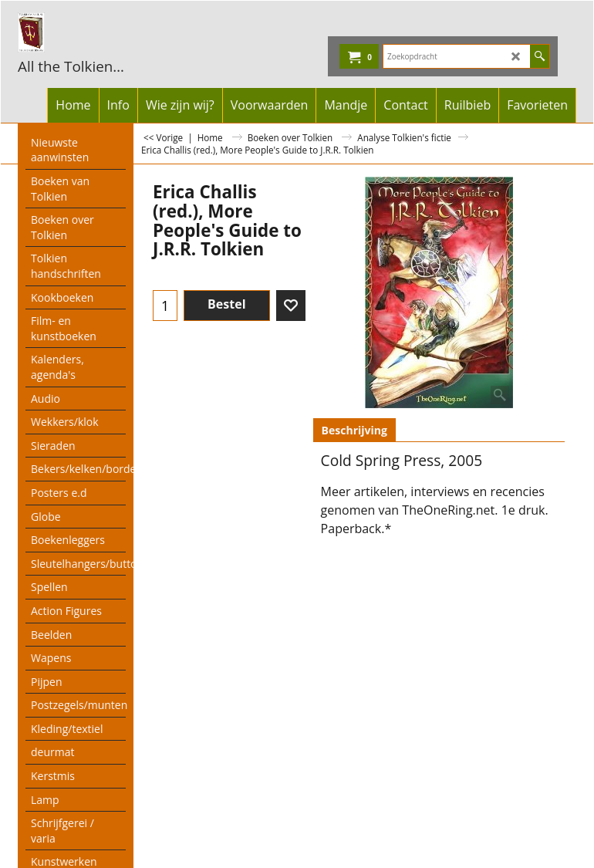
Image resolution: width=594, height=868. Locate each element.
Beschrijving (354, 430)
